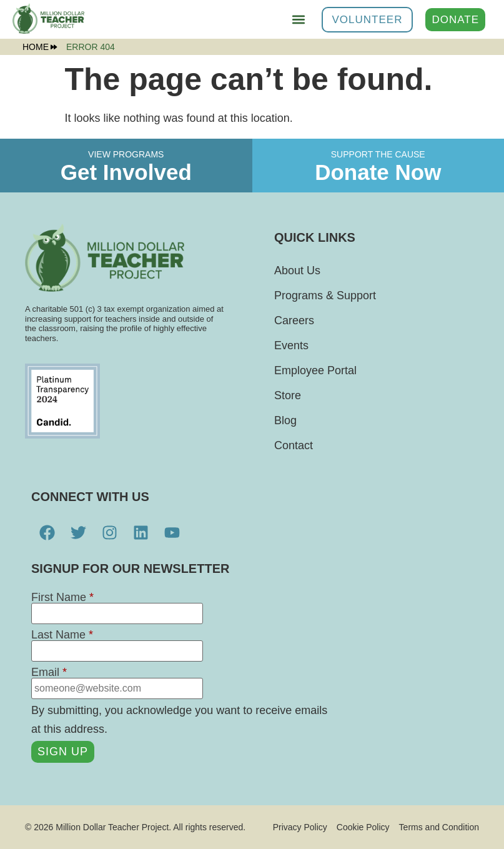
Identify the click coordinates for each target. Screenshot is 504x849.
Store (288, 395)
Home (40, 47)
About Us (297, 271)
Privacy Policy (300, 827)
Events (291, 345)
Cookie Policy (363, 827)
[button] (299, 20)
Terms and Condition (439, 827)
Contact (294, 445)
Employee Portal (315, 370)
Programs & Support (325, 295)
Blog (285, 420)
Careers (294, 320)
